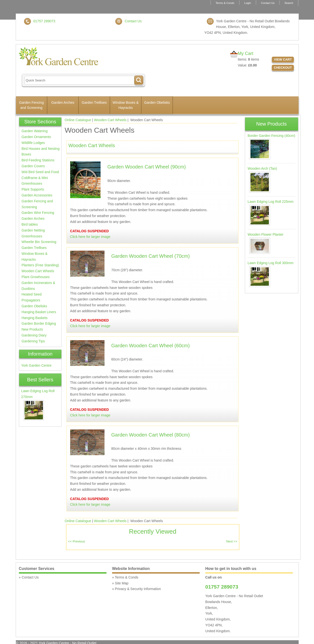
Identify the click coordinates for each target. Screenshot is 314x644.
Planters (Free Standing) (40, 265)
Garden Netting (33, 230)
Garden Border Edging (39, 323)
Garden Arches (63, 103)
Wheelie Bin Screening (39, 242)
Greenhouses (32, 236)
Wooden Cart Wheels (110, 120)
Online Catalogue (78, 120)
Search (289, 3)
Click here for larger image (90, 237)
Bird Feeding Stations (38, 160)
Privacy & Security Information (138, 589)
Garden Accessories (37, 195)
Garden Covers (33, 166)
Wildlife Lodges (33, 143)
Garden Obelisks (157, 103)
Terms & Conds (225, 3)
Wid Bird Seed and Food (40, 172)
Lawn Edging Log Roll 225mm (270, 202)
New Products (32, 329)
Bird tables (30, 224)
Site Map (122, 583)
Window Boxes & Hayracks (126, 105)
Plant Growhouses (36, 277)
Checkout (283, 68)
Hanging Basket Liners (39, 312)
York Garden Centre (36, 365)
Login (248, 3)
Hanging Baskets (35, 318)
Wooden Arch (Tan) (262, 168)
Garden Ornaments (36, 137)
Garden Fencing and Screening (31, 105)
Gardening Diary (34, 335)
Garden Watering (35, 131)
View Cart (283, 59)
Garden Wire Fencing (38, 213)
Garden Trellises (94, 103)
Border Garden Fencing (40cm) (271, 136)
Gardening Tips (33, 341)
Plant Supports (33, 189)
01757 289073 (44, 21)
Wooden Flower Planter (265, 234)
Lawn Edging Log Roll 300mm (270, 263)
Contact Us (268, 3)
